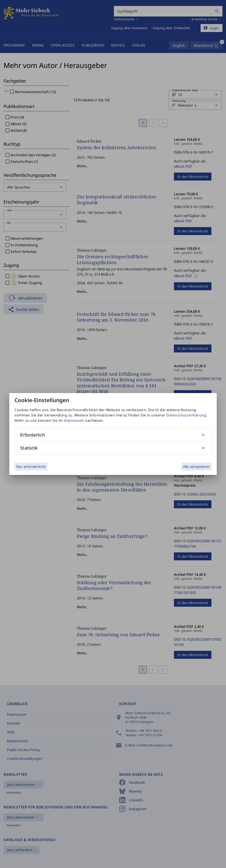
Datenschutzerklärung (186, 415)
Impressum (74, 420)
